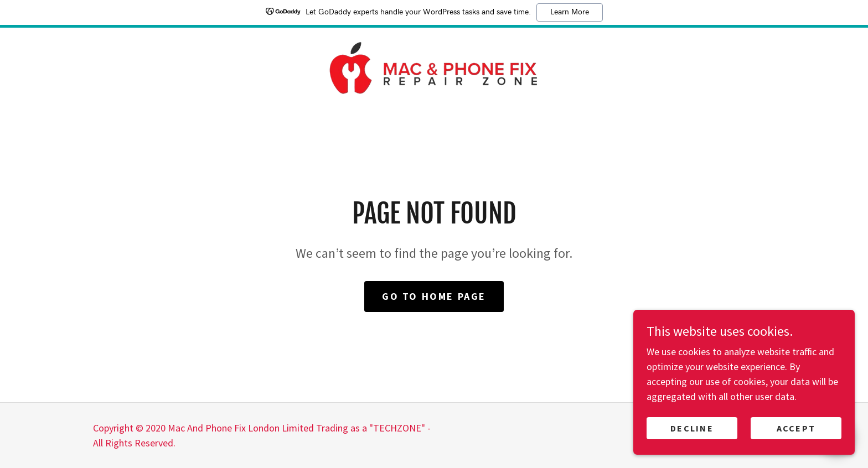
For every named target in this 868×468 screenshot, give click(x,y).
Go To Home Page (434, 296)
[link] (434, 67)
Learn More (570, 12)
